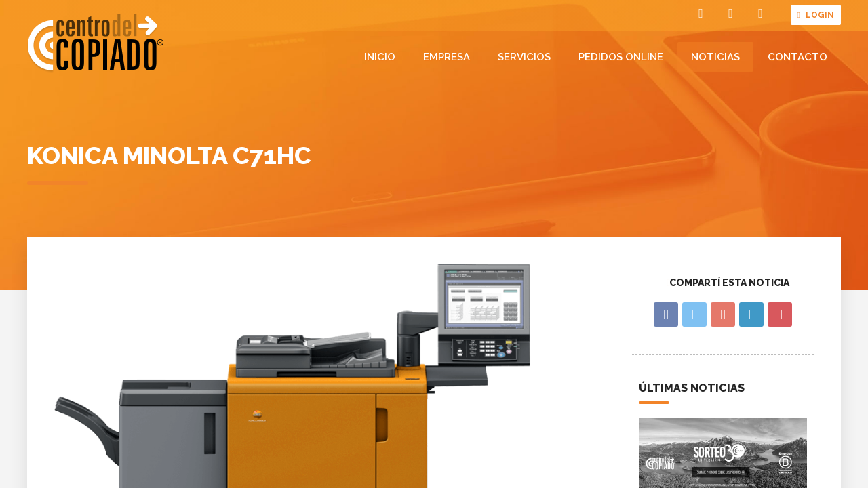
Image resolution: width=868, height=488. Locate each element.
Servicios (524, 57)
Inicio (380, 57)
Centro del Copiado (96, 43)
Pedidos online (621, 57)
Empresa (447, 57)
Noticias (715, 57)
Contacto (797, 57)
